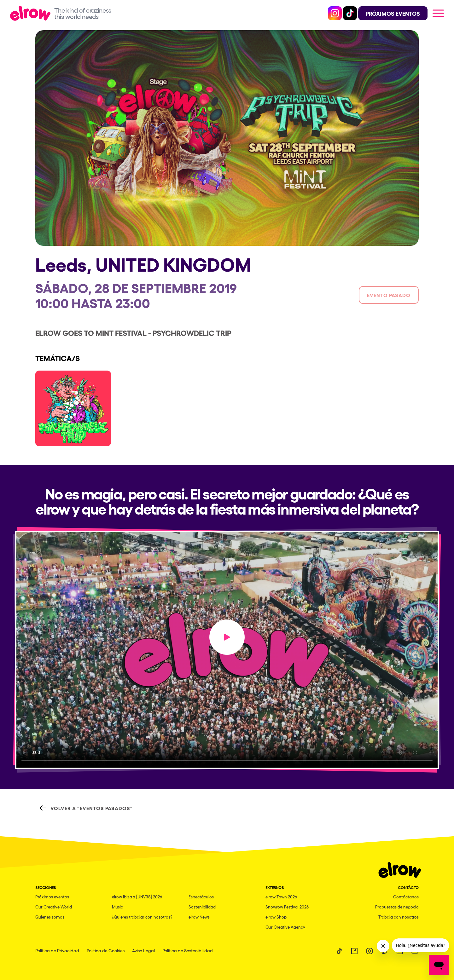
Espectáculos (201, 897)
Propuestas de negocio (397, 907)
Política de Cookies (106, 950)
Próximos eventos (52, 897)
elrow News (199, 917)
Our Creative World (54, 907)
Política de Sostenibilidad (188, 950)
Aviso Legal (143, 950)
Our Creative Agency (285, 927)
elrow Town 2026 (281, 897)
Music (117, 907)
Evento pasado (389, 295)
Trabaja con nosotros (399, 917)
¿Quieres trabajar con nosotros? (142, 917)
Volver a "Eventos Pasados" (86, 808)
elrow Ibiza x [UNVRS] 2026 (137, 897)
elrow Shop (276, 917)
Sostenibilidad (202, 907)
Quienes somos (50, 917)
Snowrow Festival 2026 (287, 907)
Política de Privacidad (57, 950)
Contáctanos (406, 897)
